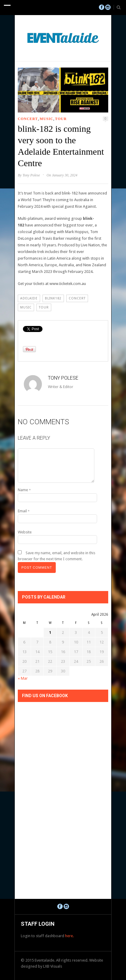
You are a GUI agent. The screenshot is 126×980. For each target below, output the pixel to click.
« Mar (23, 678)
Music (47, 119)
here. (69, 936)
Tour (61, 119)
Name (24, 490)
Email (24, 511)
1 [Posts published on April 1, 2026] (50, 632)
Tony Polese (31, 175)
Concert (28, 119)
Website (25, 532)
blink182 (53, 298)
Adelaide (29, 298)
